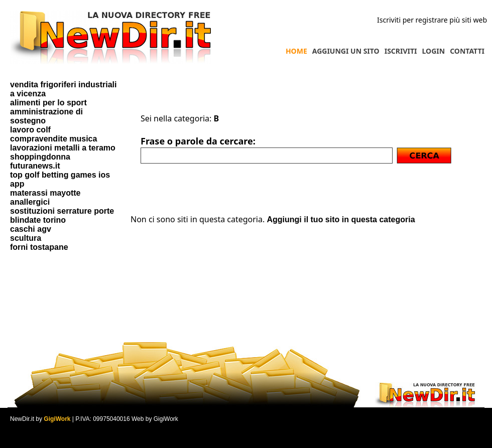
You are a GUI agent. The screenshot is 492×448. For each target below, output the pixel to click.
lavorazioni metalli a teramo (63, 148)
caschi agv (31, 229)
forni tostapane (39, 247)
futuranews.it (35, 166)
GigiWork (57, 419)
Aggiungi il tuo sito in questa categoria (341, 219)
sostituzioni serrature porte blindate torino (62, 215)
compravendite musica (53, 139)
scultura (26, 238)
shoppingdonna (40, 157)
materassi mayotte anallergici (45, 197)
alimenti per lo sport (48, 103)
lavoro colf (30, 130)
